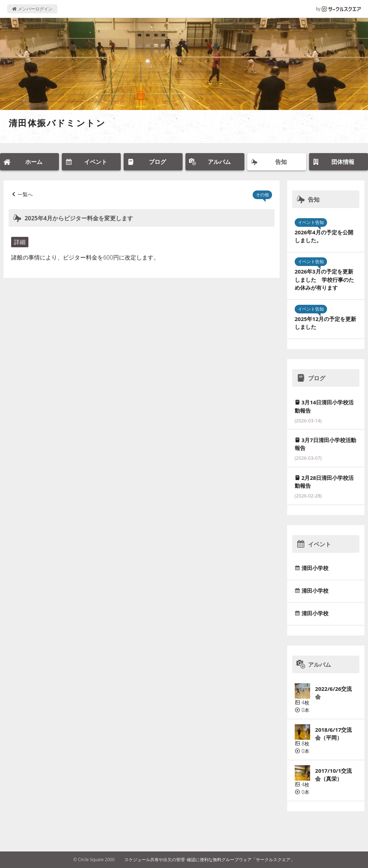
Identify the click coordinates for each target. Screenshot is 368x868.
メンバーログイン (32, 9)
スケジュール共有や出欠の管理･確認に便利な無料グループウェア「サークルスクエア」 (210, 860)
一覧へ (25, 194)
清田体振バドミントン (57, 123)
